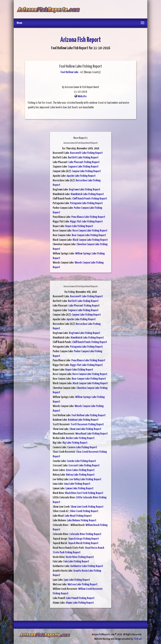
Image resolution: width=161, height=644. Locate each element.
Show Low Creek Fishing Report (87, 507)
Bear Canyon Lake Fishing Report (89, 235)
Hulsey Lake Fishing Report (80, 475)
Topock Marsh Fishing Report (83, 543)
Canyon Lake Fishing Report (86, 171)
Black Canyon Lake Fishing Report (90, 240)
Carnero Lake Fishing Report (82, 447)
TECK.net (138, 639)
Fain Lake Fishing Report (76, 562)
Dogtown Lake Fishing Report (85, 190)
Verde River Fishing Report (80, 557)
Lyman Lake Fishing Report (80, 489)
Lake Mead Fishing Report (78, 516)
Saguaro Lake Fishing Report (83, 167)
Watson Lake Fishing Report (82, 585)
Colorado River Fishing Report (85, 534)
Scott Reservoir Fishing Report (87, 425)
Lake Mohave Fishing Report (82, 521)
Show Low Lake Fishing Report (85, 429)
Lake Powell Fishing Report (80, 598)
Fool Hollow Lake (69, 72)
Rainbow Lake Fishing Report (83, 420)
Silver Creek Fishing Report (84, 511)
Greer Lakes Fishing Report (80, 470)
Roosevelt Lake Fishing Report (86, 153)
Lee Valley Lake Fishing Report (85, 479)
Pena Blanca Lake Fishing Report (88, 217)
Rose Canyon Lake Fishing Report (90, 231)
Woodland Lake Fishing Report (92, 434)
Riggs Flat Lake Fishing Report (86, 222)
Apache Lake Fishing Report (81, 176)
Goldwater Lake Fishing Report (87, 566)
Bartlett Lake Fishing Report (83, 158)
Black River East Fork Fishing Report (84, 493)
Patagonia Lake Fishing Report (86, 203)
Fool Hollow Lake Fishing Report (89, 415)
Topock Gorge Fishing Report (84, 539)
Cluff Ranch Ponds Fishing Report (90, 199)
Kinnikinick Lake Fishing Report (87, 194)
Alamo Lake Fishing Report (80, 603)
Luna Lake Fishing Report (77, 484)
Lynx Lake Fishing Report (77, 580)
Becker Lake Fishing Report (80, 438)
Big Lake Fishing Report (75, 443)
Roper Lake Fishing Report (79, 226)
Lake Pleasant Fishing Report (84, 162)
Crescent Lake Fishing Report (84, 466)
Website (82, 96)
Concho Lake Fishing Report (81, 461)
